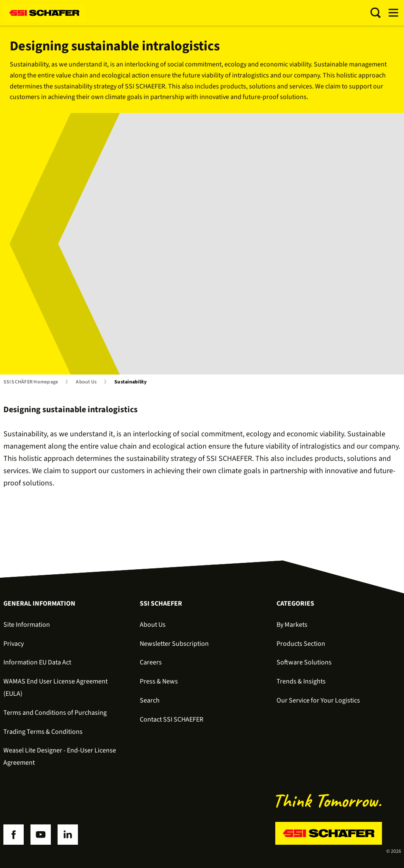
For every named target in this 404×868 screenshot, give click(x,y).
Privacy (14, 644)
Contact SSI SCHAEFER (172, 719)
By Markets (292, 625)
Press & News (159, 681)
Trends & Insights (301, 681)
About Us (86, 382)
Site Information (27, 625)
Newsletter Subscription (174, 644)
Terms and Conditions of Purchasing (55, 713)
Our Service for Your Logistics (318, 700)
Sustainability (130, 382)
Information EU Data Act (37, 662)
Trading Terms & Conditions (43, 732)
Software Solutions (304, 662)
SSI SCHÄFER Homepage (31, 382)
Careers (151, 662)
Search (150, 700)
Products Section (301, 644)
